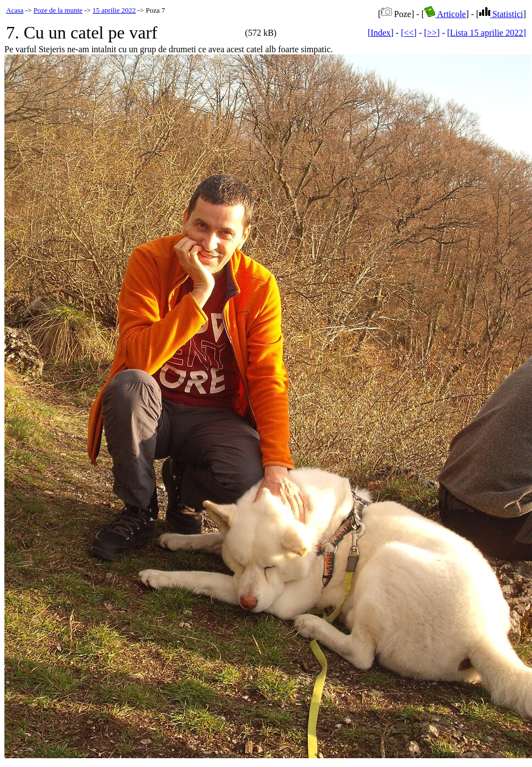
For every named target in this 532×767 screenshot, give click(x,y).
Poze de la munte (58, 10)
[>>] (432, 33)
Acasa (15, 10)
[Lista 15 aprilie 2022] (486, 33)
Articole (445, 14)
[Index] (381, 33)
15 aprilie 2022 (114, 10)
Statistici (501, 14)
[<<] (409, 33)
